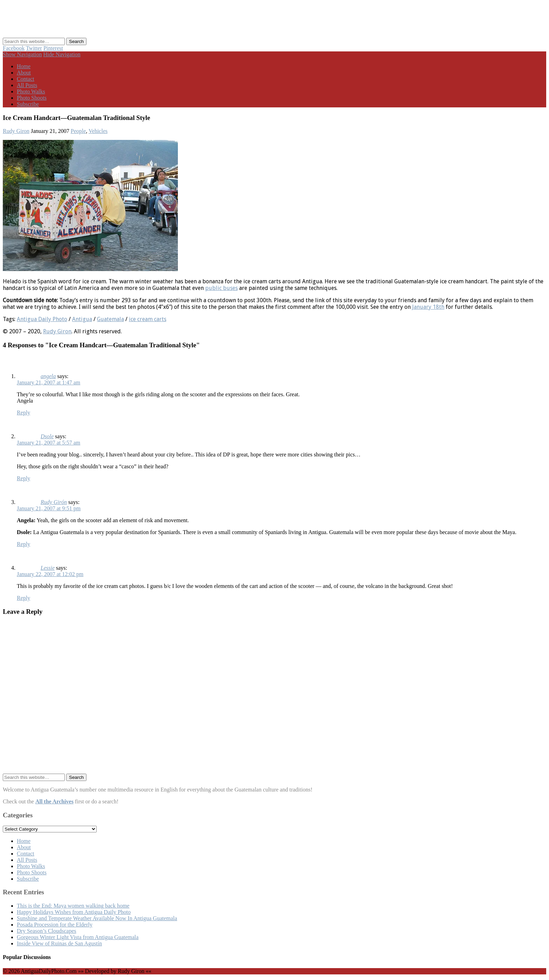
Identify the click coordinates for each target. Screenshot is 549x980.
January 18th (428, 307)
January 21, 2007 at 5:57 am (48, 443)
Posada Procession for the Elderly (55, 925)
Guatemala (110, 319)
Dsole (47, 436)
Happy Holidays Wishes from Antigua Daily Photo (74, 912)
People (78, 131)
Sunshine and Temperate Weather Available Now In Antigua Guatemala (97, 918)
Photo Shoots (32, 98)
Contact (26, 79)
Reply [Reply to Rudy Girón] (23, 544)
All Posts (27, 85)
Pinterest (53, 48)
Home (24, 66)
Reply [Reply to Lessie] (23, 598)
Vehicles (98, 131)
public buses (221, 288)
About (24, 73)
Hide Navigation (62, 54)
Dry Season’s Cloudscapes (47, 931)
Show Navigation (22, 54)
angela (48, 376)
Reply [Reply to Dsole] (23, 478)
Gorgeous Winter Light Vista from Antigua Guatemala (78, 937)
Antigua (82, 319)
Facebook (14, 48)
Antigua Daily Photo (42, 319)
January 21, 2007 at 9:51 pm (49, 508)
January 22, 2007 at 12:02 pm (50, 574)
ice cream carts (148, 319)
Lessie (48, 568)
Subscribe (28, 104)
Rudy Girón (54, 502)
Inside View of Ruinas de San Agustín (59, 943)
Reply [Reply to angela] (23, 413)
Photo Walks (31, 91)
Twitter (34, 48)
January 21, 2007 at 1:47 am (48, 382)
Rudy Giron (16, 131)
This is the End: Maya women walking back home (73, 906)
